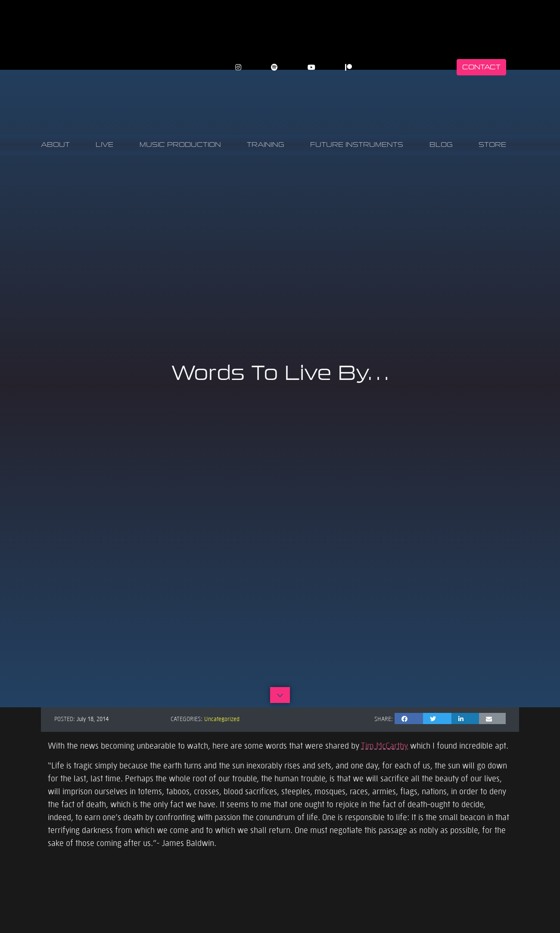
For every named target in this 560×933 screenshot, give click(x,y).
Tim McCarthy (384, 745)
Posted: (65, 718)
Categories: (187, 718)
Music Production (180, 145)
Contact (481, 67)
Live (104, 145)
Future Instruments (357, 145)
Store (492, 145)
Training (266, 145)
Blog (441, 145)
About (55, 145)
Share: (384, 718)
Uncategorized (222, 718)
